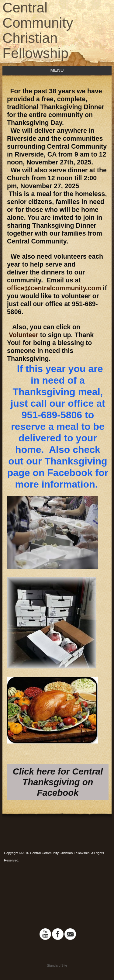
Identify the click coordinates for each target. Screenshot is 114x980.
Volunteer (23, 335)
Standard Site (57, 965)
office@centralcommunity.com (54, 288)
